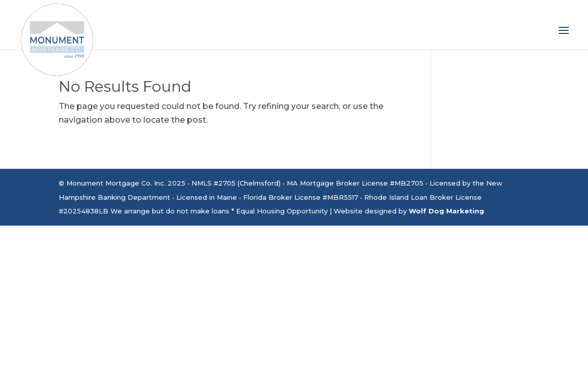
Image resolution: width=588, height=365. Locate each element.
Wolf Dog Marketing (446, 211)
